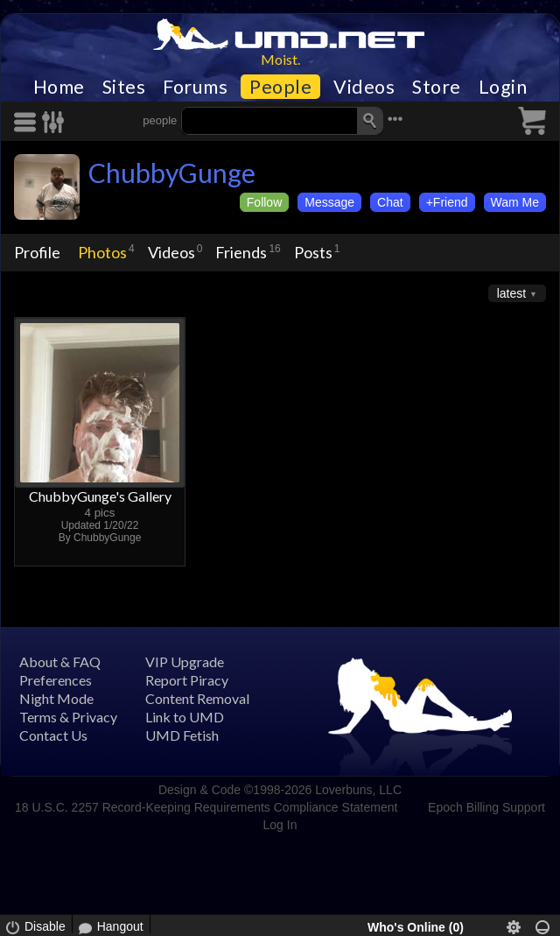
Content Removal (197, 698)
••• (395, 119)
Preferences (56, 680)
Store (437, 87)
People (280, 87)
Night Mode (56, 698)
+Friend (447, 202)
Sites (124, 87)
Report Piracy (187, 680)
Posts (313, 252)
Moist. (280, 59)
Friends (241, 252)
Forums (195, 87)
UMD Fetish (182, 735)
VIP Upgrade (185, 662)
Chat (390, 202)
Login (503, 87)
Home (59, 87)
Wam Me (515, 202)
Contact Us (53, 735)
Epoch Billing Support (486, 807)
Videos (364, 87)
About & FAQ (60, 662)
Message (329, 202)
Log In (280, 825)
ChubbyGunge (172, 172)
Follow (264, 202)
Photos (102, 252)
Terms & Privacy (68, 717)
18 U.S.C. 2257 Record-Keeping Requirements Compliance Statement (206, 807)
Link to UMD (185, 717)
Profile (37, 252)
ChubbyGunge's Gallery (100, 496)
